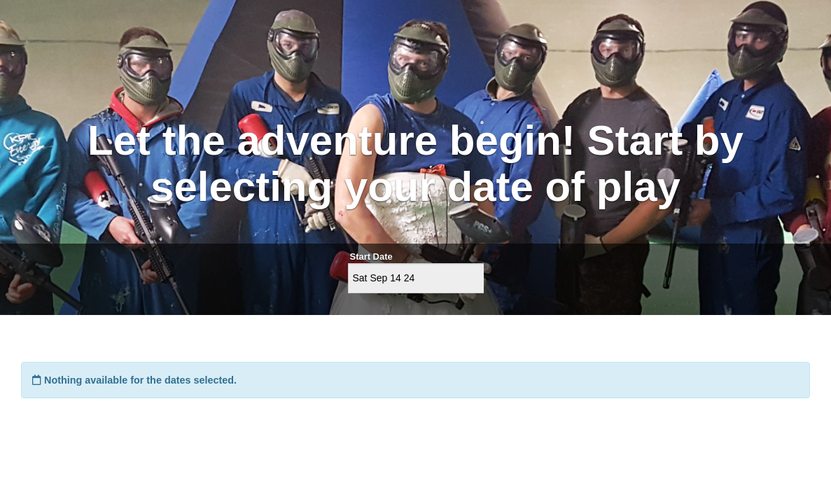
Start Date (371, 257)
